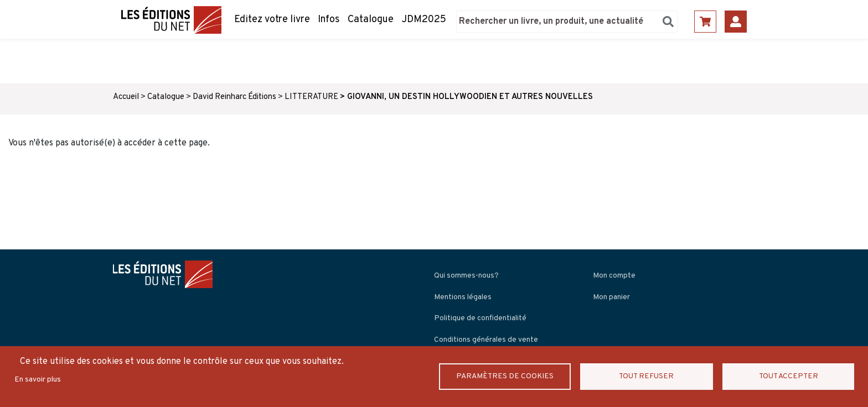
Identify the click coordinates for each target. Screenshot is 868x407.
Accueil (126, 97)
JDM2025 (424, 20)
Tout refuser (647, 376)
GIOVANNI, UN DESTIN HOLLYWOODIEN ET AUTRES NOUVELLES (470, 97)
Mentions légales (463, 297)
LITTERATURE (311, 97)
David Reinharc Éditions (234, 97)
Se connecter (736, 22)
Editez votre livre (272, 20)
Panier (705, 22)
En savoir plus (38, 380)
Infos (329, 20)
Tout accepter (789, 376)
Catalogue (371, 20)
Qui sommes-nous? (466, 276)
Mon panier (611, 297)
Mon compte (614, 276)
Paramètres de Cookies (505, 376)
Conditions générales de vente (486, 340)
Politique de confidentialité (480, 318)
